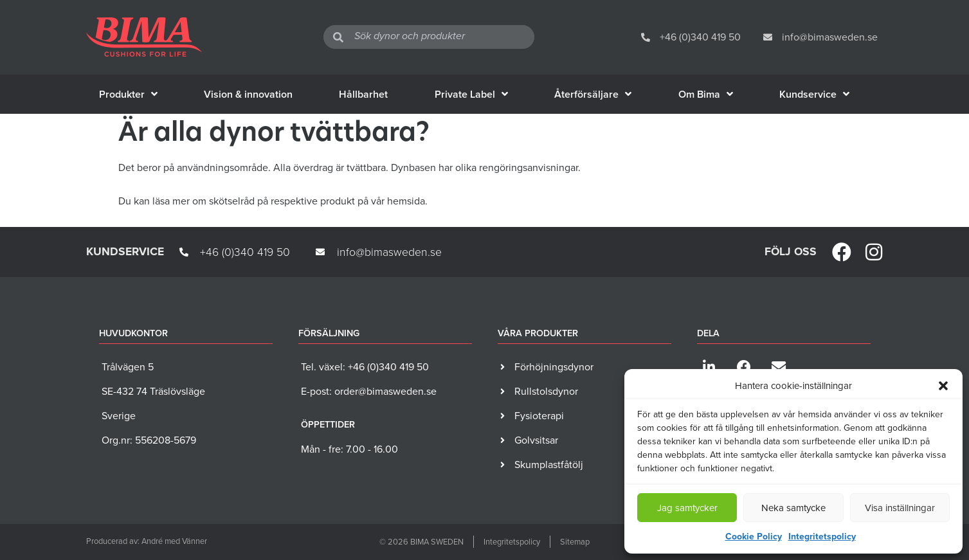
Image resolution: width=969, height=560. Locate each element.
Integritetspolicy (822, 537)
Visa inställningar (900, 508)
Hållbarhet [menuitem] (363, 94)
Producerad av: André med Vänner (147, 541)
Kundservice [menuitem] (814, 94)
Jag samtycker (687, 508)
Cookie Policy (754, 537)
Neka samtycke (793, 508)
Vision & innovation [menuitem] (248, 94)
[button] (943, 386)
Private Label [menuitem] (471, 94)
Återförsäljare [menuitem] (593, 94)
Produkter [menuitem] (128, 94)
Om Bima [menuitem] (706, 94)
